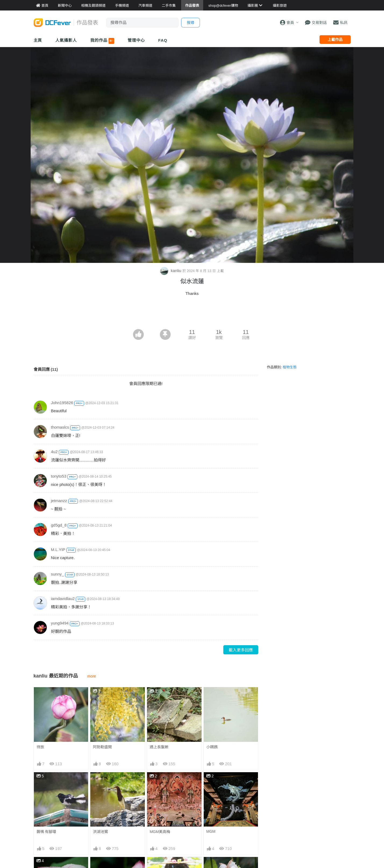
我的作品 (102, 41)
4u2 (54, 452)
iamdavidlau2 (63, 599)
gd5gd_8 (59, 525)
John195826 (62, 403)
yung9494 (60, 623)
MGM (211, 831)
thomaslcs (60, 427)
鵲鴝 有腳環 (46, 832)
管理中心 (136, 40)
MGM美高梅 (160, 832)
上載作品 (335, 40)
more (92, 676)
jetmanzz (59, 501)
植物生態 (290, 367)
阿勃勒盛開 (102, 747)
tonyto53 (59, 476)
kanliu (171, 271)
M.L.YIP (58, 550)
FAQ (163, 40)
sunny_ (58, 574)
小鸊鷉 (212, 747)
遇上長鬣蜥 (159, 747)
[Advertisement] (192, 314)
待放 (40, 747)
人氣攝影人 (66, 40)
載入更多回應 (241, 650)
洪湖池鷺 (101, 832)
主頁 (38, 40)
